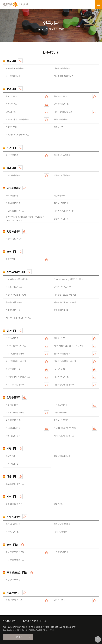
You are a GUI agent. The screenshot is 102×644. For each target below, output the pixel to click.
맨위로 (98, 639)
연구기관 (47, 29)
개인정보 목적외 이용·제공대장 (34, 621)
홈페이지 (20, 61)
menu (98, 5)
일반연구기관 (59, 29)
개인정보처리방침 (10, 621)
